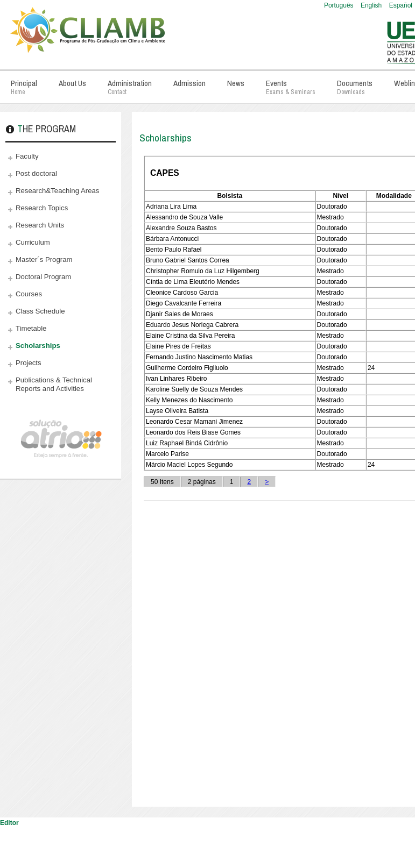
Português (340, 5)
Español (401, 5)
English (372, 5)
